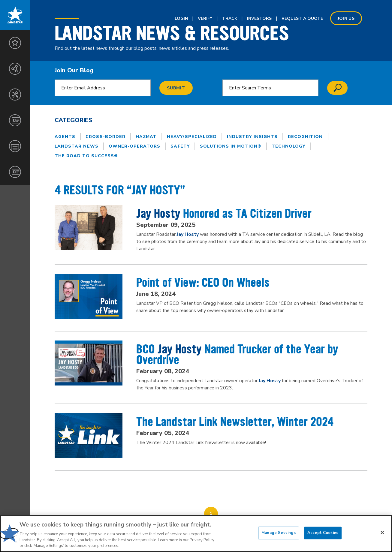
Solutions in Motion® (231, 146)
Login (181, 18)
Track (230, 18)
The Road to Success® (86, 156)
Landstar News (77, 146)
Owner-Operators (135, 146)
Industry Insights (252, 137)
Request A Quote (302, 18)
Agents (65, 137)
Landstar (15, 15)
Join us (346, 18)
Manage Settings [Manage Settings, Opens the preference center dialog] (279, 533)
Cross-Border (106, 137)
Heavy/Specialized (192, 137)
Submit (176, 88)
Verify (205, 18)
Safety (180, 146)
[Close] (382, 532)
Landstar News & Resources (172, 33)
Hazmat (146, 137)
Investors (259, 18)
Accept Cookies (323, 533)
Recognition (305, 137)
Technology (289, 146)
